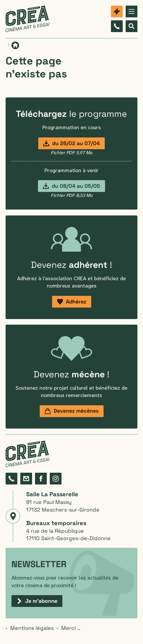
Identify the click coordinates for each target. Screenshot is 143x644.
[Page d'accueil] (15, 45)
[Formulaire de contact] (26, 479)
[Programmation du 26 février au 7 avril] (71, 143)
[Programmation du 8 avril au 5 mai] (71, 186)
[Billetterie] (117, 11)
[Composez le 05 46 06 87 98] (117, 26)
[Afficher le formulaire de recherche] (132, 26)
